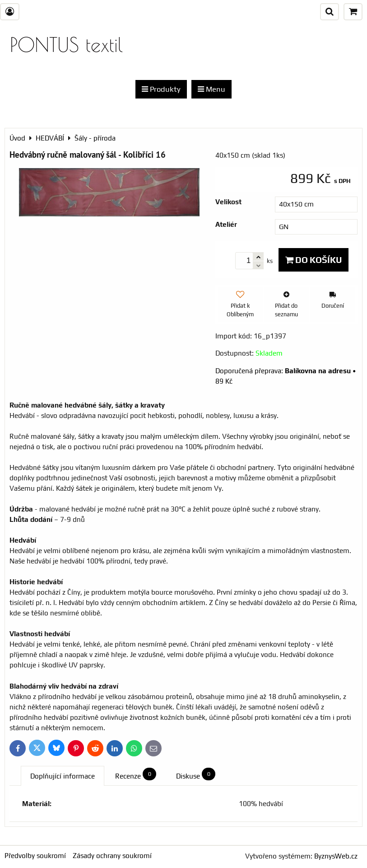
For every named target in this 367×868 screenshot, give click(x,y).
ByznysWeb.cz (336, 856)
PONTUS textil (66, 45)
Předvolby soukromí (35, 856)
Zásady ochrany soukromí (112, 856)
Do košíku (314, 260)
